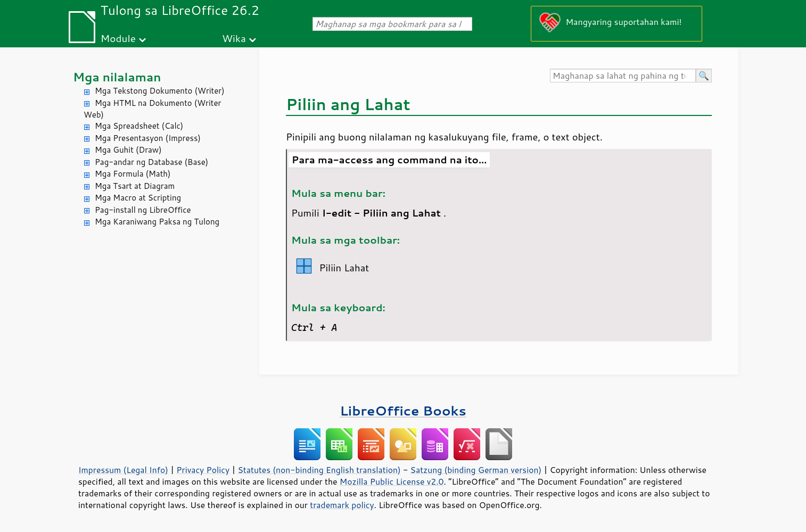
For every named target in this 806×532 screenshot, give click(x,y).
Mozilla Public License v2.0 (392, 481)
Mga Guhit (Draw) (128, 150)
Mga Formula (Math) (133, 174)
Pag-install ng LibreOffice (143, 210)
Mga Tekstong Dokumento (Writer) (160, 91)
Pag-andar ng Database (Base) (151, 162)
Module (118, 38)
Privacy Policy (203, 470)
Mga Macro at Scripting (138, 198)
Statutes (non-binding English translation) (319, 470)
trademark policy (342, 505)
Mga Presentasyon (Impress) (148, 138)
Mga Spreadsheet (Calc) (139, 126)
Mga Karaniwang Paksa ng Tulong (157, 222)
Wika (234, 38)
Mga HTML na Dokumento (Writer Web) (152, 109)
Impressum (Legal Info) (123, 470)
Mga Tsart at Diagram (135, 186)
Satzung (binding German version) (476, 470)
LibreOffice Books (403, 410)
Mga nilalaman (117, 77)
